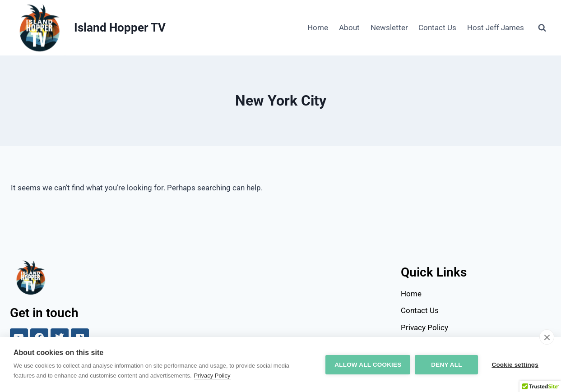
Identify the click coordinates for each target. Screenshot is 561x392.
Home (318, 28)
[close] (547, 337)
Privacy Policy (212, 376)
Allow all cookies (368, 365)
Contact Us (437, 28)
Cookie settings (515, 365)
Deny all (446, 365)
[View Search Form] (542, 28)
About (349, 28)
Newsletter (389, 28)
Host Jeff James (496, 28)
